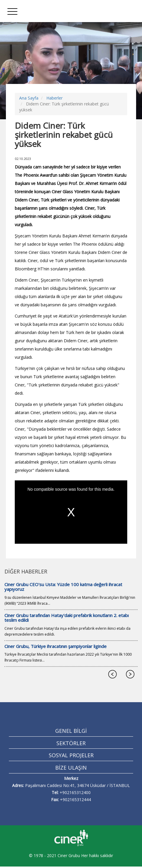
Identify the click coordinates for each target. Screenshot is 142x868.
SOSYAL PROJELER (71, 755)
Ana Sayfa (29, 98)
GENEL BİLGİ (71, 731)
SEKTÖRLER (71, 743)
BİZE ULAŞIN (71, 768)
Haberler (54, 98)
